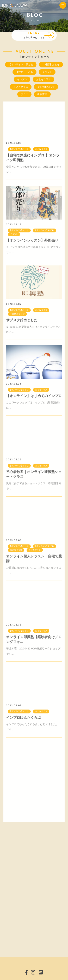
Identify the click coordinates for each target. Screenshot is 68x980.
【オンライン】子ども (21, 65)
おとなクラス (44, 80)
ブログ (24, 94)
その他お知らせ (46, 87)
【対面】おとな (51, 65)
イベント (47, 72)
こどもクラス (21, 87)
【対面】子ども (24, 72)
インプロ (22, 80)
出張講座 (42, 94)
